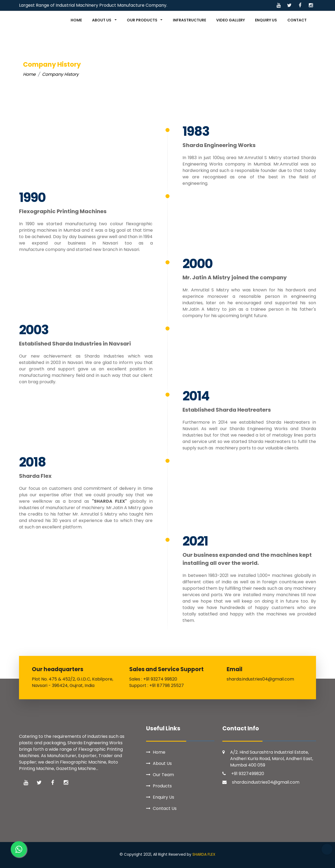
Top (327, 849)
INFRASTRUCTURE (189, 20)
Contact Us (165, 808)
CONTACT (297, 20)
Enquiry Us (163, 797)
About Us (162, 763)
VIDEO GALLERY (231, 20)
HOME (76, 20)
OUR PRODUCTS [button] (142, 20)
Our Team (163, 775)
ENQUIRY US (266, 20)
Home (29, 74)
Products (162, 786)
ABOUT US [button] (102, 20)
